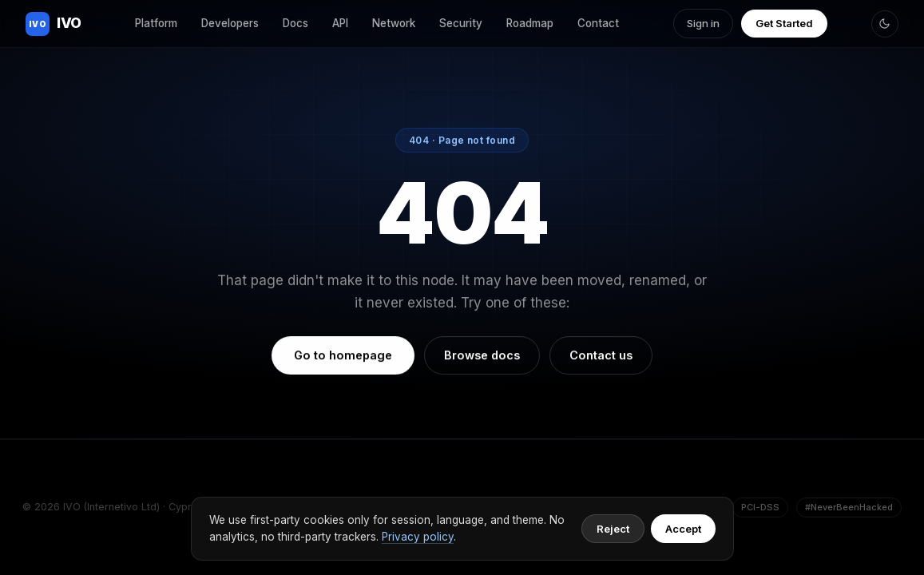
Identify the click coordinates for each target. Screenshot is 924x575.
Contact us (601, 356)
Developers (230, 23)
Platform (156, 23)
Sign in (703, 23)
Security (461, 23)
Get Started (784, 23)
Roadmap (530, 23)
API (340, 23)
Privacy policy (418, 537)
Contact (598, 23)
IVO (54, 24)
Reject (613, 529)
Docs (295, 23)
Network (394, 23)
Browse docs (482, 356)
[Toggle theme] (885, 24)
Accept (683, 529)
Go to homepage (343, 356)
